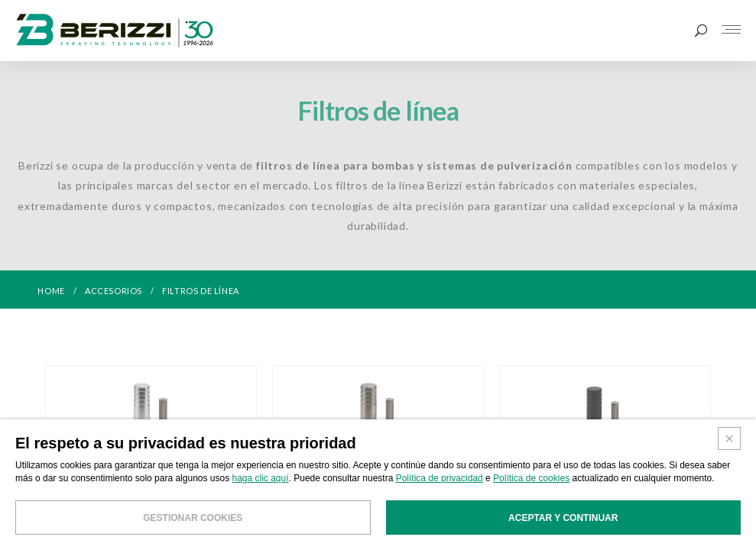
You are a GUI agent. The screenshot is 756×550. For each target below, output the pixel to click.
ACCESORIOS (114, 291)
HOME (51, 291)
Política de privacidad (440, 504)
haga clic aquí (261, 504)
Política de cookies (531, 504)
